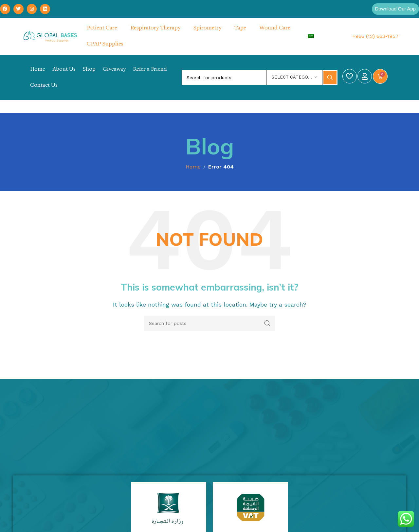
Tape (240, 28)
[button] (394, 9)
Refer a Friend (150, 70)
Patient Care (102, 28)
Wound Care (275, 28)
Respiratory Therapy (155, 28)
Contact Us (44, 86)
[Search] (260, 78)
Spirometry (207, 28)
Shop (89, 70)
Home (38, 70)
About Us (64, 70)
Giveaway (114, 70)
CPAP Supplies (105, 44)
